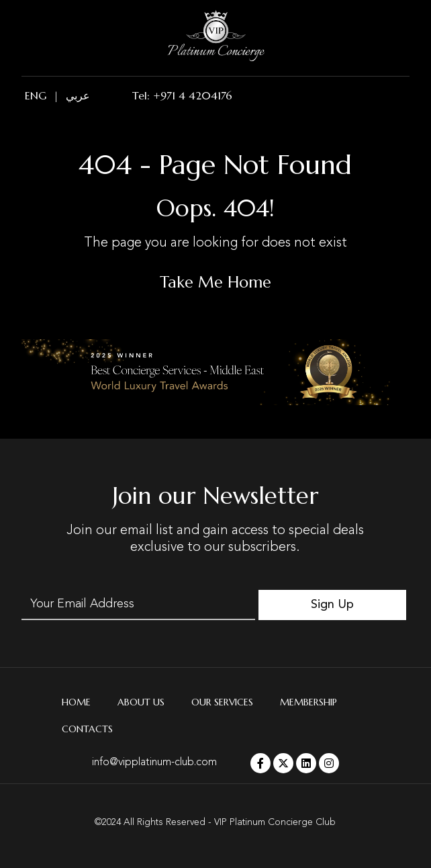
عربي (78, 95)
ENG (36, 95)
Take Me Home (215, 282)
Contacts (87, 729)
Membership (308, 702)
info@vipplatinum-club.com (154, 763)
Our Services (222, 702)
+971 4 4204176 (193, 95)
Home (76, 702)
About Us (141, 702)
